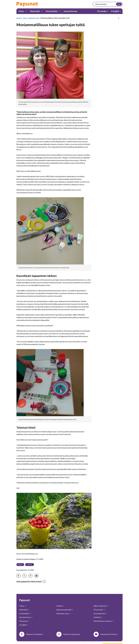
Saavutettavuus (70, 11)
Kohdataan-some (63, 613)
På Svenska (23, 621)
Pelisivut (60, 606)
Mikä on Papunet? (100, 606)
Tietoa (21, 11)
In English (115, 11)
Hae (119, 4)
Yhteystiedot (98, 610)
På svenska (102, 11)
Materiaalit (35, 11)
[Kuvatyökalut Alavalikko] (60, 11)
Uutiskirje (97, 617)
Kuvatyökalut (52, 11)
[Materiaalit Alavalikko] (42, 11)
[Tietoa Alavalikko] (26, 11)
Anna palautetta (99, 613)
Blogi (20, 565)
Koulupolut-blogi (34, 18)
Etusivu (19, 18)
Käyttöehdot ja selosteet (103, 621)
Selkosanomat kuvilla (64, 610)
